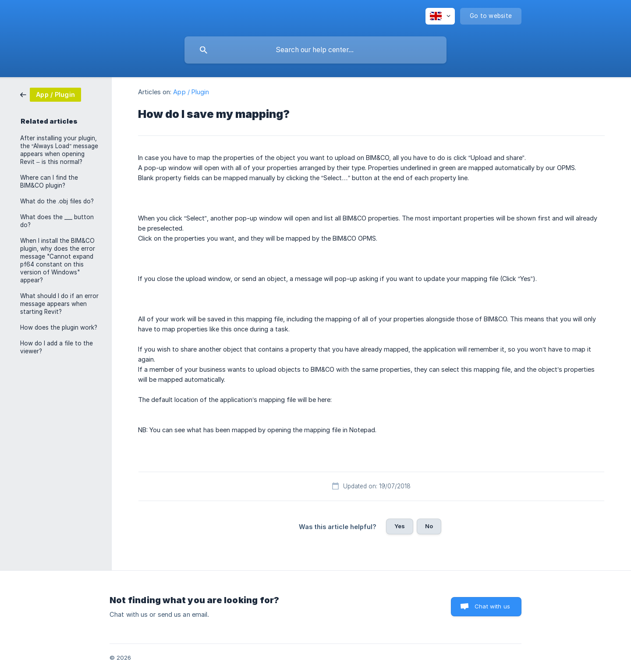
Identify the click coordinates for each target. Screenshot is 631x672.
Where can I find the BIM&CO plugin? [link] (49, 181)
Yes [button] (400, 526)
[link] (51, 94)
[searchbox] (315, 50)
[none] (440, 16)
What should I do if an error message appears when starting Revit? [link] (59, 304)
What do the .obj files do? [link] (57, 201)
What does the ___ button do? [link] (57, 221)
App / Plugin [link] (191, 92)
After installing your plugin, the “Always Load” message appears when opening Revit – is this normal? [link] (59, 150)
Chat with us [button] (492, 606)
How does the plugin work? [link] (59, 327)
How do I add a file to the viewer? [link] (57, 347)
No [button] (429, 526)
